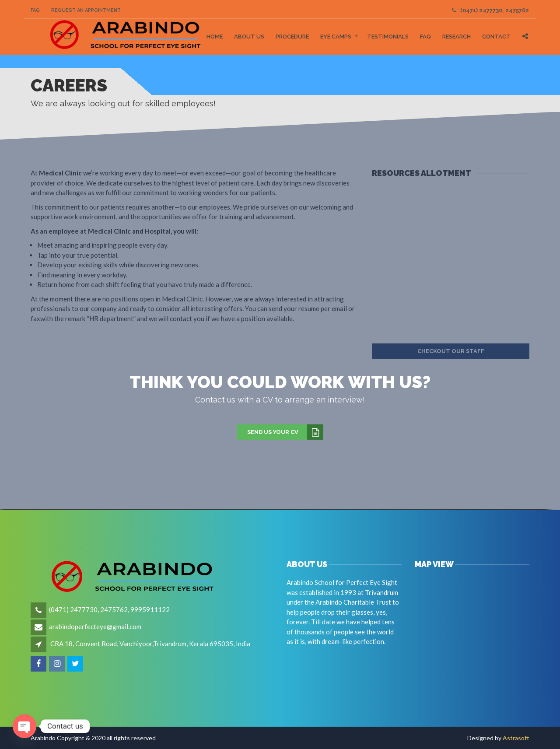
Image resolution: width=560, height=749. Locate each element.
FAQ (35, 10)
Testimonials (388, 37)
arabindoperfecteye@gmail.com (95, 626)
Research (457, 37)
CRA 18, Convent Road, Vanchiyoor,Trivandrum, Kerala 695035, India (150, 644)
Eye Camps (336, 37)
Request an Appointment (86, 10)
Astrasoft (516, 738)
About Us (249, 37)
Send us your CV (285, 432)
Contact (496, 37)
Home (215, 37)
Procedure (292, 37)
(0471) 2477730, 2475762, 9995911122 (109, 609)
